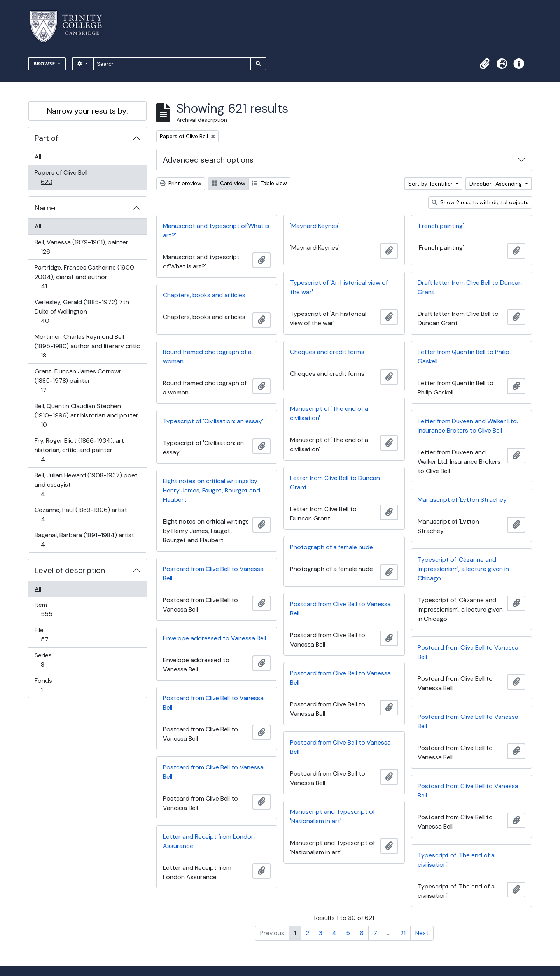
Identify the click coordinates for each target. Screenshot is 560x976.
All (38, 157)
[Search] (172, 64)
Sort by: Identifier (431, 184)
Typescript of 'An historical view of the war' (339, 287)
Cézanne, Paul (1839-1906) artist (81, 514)
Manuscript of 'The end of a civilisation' (329, 413)
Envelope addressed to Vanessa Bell (214, 638)
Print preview (181, 183)
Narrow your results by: (87, 111)
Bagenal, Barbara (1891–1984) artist (84, 540)
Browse (45, 64)
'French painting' (441, 226)
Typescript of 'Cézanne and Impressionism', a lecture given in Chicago (463, 569)
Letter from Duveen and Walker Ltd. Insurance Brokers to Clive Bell (468, 426)
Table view (269, 183)
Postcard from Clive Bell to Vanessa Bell (213, 574)
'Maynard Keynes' (315, 226)
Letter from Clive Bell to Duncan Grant (335, 483)
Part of (46, 138)
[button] (485, 64)
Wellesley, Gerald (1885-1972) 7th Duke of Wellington (82, 311)
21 (403, 933)
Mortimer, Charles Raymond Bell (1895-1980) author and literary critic (87, 346)
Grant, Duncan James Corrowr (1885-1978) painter (78, 381)
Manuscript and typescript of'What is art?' (216, 230)
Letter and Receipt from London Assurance (209, 841)
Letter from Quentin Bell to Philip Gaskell (464, 357)
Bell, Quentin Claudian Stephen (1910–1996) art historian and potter (86, 415)
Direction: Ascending (496, 184)
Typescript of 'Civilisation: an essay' (213, 421)
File (50, 635)
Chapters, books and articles (204, 295)
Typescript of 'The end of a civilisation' (456, 860)
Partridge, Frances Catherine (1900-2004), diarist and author (86, 277)
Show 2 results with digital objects (480, 202)
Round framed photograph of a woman (207, 357)
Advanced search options (208, 160)
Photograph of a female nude (332, 547)
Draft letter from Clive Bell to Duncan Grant (470, 287)
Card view (228, 183)
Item (52, 609)
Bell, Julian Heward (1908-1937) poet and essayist (86, 484)
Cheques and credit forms (327, 352)
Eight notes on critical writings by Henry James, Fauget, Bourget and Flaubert (212, 490)
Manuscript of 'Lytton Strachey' (463, 500)
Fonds (47, 685)
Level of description (70, 570)
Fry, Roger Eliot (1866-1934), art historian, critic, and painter (79, 450)
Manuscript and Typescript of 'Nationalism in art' (332, 816)
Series (48, 660)
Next (422, 933)
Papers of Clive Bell (61, 177)
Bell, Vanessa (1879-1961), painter (81, 247)
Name (45, 208)
